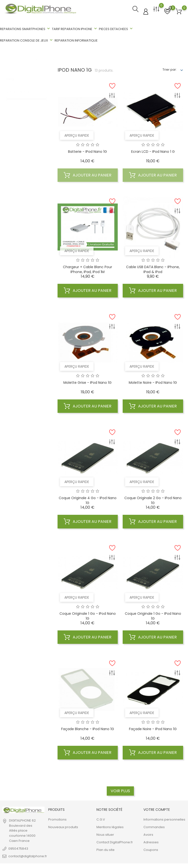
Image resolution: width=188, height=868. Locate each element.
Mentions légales (110, 826)
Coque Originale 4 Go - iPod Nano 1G (88, 500)
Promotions (57, 819)
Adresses (151, 841)
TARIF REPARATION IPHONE (75, 29)
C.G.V (101, 819)
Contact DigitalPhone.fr (115, 841)
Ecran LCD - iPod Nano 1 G (153, 151)
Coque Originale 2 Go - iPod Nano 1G (153, 500)
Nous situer (105, 834)
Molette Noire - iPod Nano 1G (153, 382)
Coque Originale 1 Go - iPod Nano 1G (88, 615)
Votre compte (157, 809)
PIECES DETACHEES (116, 29)
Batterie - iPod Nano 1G (88, 151)
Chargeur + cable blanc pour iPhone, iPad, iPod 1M (88, 269)
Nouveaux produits (63, 826)
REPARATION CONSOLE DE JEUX (27, 40)
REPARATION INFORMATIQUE (76, 40)
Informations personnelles (164, 819)
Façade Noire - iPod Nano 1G (153, 728)
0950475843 (18, 848)
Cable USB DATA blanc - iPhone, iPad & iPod (153, 269)
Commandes (154, 826)
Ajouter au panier (88, 175)
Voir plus (120, 790)
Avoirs (148, 834)
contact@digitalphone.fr (28, 855)
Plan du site (106, 849)
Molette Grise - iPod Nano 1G (88, 382)
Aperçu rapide (77, 135)
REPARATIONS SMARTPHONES (25, 29)
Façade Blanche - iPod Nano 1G (88, 728)
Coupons (151, 849)
